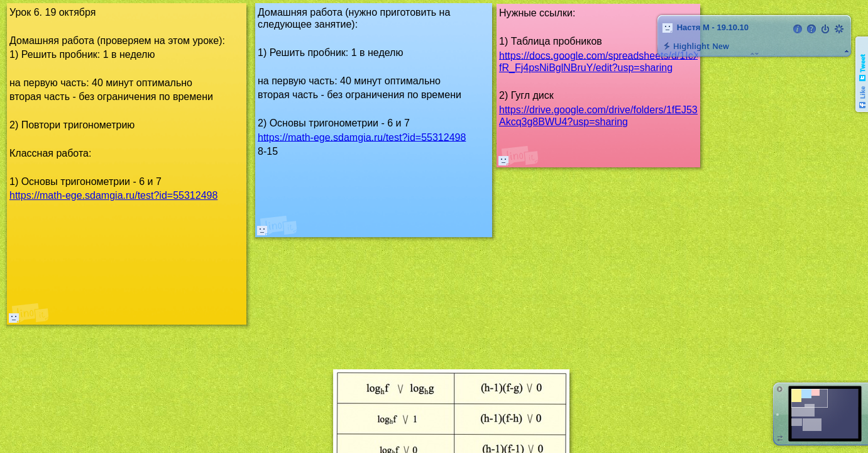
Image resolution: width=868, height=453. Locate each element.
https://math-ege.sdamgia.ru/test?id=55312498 (362, 137)
